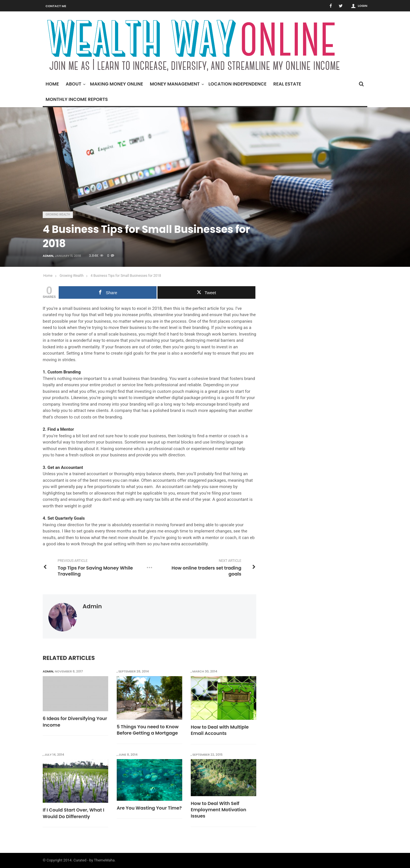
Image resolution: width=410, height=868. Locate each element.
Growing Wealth (58, 215)
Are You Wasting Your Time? (149, 808)
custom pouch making (178, 391)
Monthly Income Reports (77, 99)
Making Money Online (116, 84)
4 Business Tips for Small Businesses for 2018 (126, 276)
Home (52, 84)
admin (48, 256)
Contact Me (56, 6)
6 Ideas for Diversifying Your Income (75, 722)
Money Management (176, 84)
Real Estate (287, 84)
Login (363, 6)
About (75, 84)
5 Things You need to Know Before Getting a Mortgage (148, 730)
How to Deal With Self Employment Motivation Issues (219, 810)
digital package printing (194, 398)
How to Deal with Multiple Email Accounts (220, 730)
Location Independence (237, 84)
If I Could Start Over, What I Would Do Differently (73, 813)
